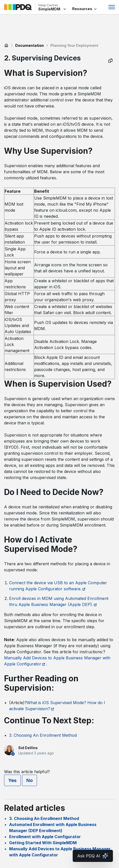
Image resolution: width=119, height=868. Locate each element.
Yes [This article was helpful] (12, 780)
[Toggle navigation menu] (112, 7)
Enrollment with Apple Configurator (45, 837)
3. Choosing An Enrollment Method (43, 735)
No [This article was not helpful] (29, 780)
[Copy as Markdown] (110, 61)
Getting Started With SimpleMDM (43, 843)
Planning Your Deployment (74, 45)
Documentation (29, 45)
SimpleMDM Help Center (6, 46)
